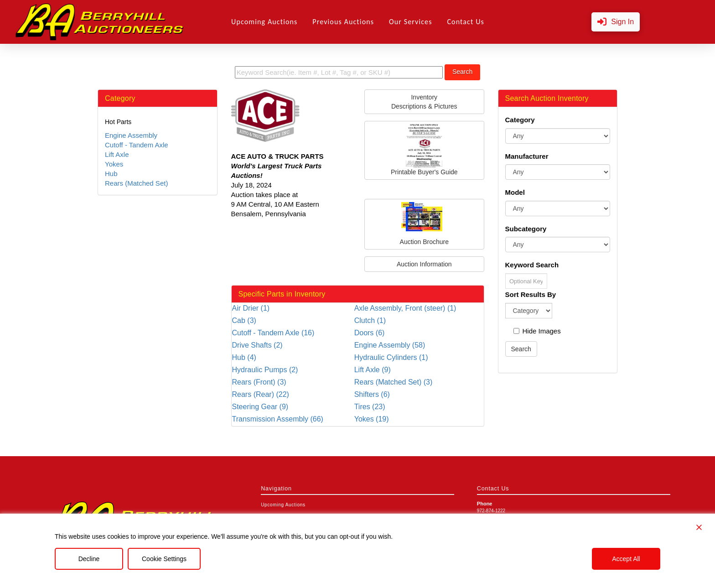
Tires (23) (370, 407)
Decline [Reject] (89, 559)
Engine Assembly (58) (390, 345)
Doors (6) (370, 333)
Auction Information (424, 264)
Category (520, 120)
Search (462, 72)
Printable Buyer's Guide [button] (424, 150)
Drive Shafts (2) (257, 345)
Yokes (114, 164)
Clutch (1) (370, 320)
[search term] (339, 72)
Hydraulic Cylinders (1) (391, 357)
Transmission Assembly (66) (278, 419)
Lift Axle (117, 154)
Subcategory (526, 229)
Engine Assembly (131, 135)
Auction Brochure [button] (424, 224)
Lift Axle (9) (373, 370)
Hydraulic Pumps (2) (265, 370)
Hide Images (537, 331)
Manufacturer (527, 156)
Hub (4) (244, 357)
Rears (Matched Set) (136, 183)
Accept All (626, 559)
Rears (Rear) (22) (261, 394)
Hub (111, 174)
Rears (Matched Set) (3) (394, 382)
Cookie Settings (164, 559)
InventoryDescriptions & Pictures (424, 102)
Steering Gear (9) (260, 407)
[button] (616, 22)
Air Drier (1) (251, 308)
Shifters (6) (372, 394)
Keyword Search (532, 265)
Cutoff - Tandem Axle (137, 145)
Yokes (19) (372, 419)
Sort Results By (531, 294)
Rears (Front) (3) (259, 382)
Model (515, 192)
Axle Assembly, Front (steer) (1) (405, 308)
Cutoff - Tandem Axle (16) (273, 333)
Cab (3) (244, 320)
